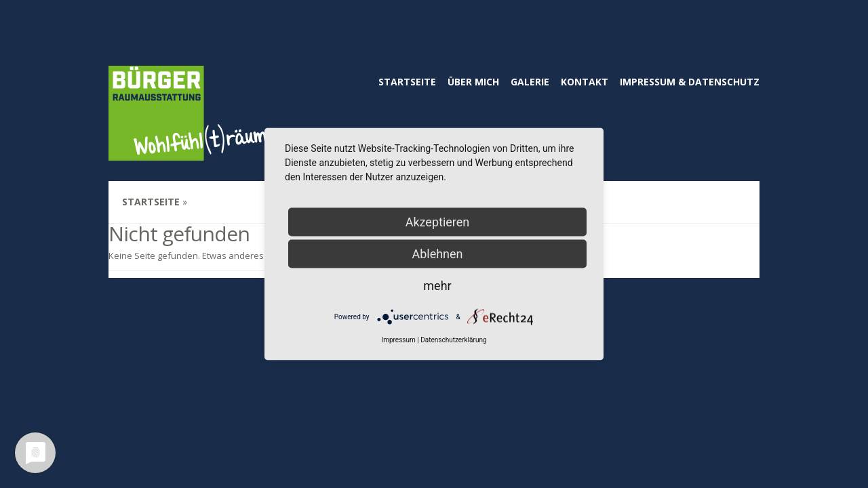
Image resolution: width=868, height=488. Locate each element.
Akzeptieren (438, 222)
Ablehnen (437, 254)
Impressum (398, 340)
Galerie (530, 82)
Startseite (407, 82)
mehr (437, 286)
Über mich (473, 82)
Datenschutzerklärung (453, 340)
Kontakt (585, 82)
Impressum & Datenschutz (690, 82)
